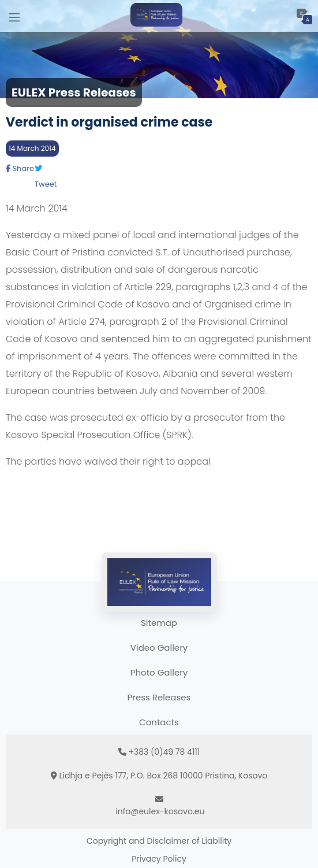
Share (20, 168)
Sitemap (159, 623)
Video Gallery (159, 648)
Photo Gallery (159, 672)
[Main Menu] (14, 16)
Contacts (159, 722)
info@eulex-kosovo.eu (160, 811)
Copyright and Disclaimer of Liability (159, 841)
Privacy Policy (159, 859)
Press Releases (159, 697)
